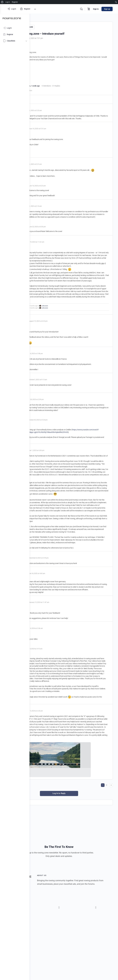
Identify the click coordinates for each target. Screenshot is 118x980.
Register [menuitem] (15, 2)
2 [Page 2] (107, 877)
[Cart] (89, 9)
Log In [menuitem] (8, 2)
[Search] (81, 9)
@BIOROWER (44, 71)
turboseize (74, 338)
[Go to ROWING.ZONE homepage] (12, 18)
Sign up (107, 9)
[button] (47, 976)
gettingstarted (47, 93)
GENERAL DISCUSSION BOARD (51, 27)
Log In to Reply (74, 886)
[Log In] (15, 28)
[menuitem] (2, 2)
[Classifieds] (15, 41)
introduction (57, 93)
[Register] (15, 34)
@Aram (42, 312)
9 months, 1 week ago (61, 88)
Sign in (96, 9)
